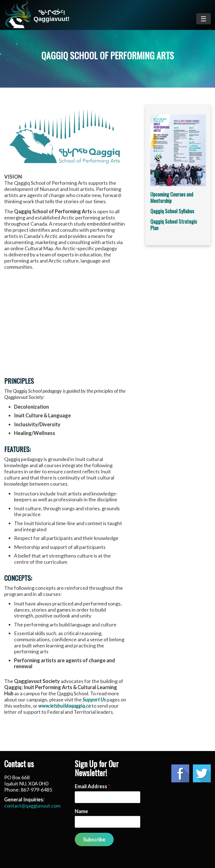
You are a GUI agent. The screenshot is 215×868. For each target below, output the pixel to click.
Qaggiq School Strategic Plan (174, 225)
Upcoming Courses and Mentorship (172, 197)
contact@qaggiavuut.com (32, 806)
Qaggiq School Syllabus (172, 211)
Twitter (202, 773)
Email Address (92, 786)
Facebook (180, 773)
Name (81, 811)
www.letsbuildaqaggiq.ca (65, 706)
